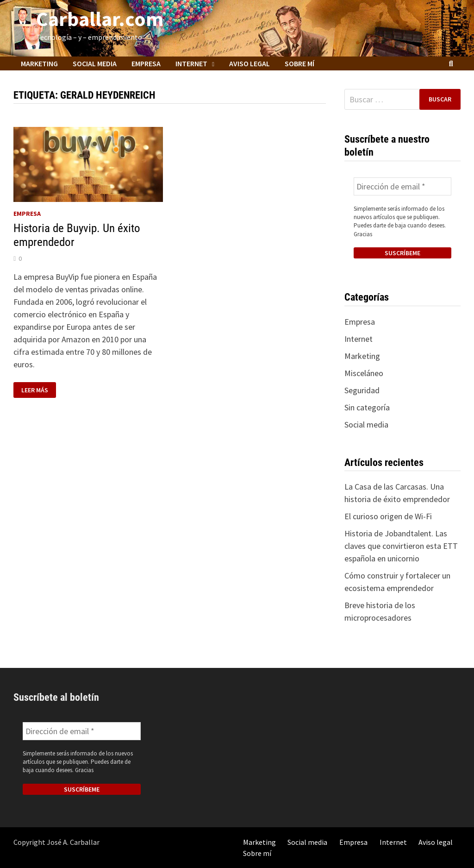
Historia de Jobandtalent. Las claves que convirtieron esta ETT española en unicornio (401, 546)
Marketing (39, 63)
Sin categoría (367, 407)
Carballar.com (100, 19)
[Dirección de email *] (402, 186)
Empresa (146, 63)
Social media (95, 63)
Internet (191, 63)
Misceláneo (364, 373)
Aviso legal (249, 63)
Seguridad (362, 390)
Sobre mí (299, 63)
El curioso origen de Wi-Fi (388, 516)
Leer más (38, 390)
